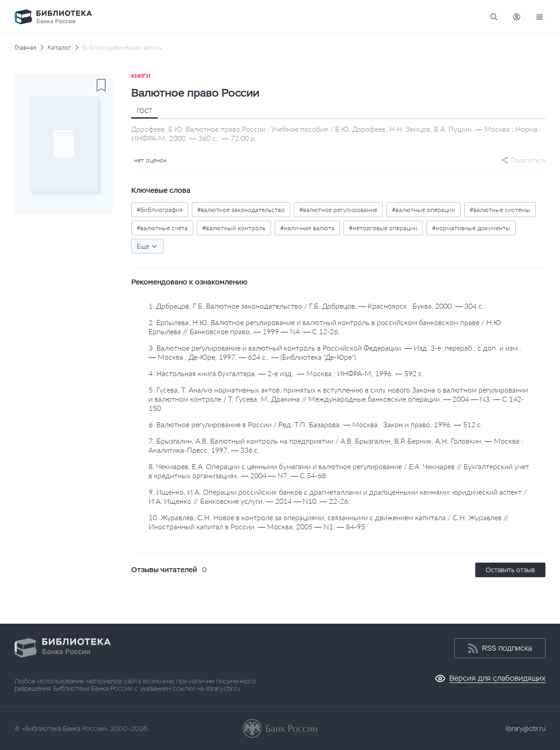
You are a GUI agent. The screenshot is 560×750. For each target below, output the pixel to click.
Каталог (59, 47)
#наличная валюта (307, 228)
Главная (26, 47)
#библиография (160, 209)
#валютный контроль (234, 228)
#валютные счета (162, 228)
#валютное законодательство (241, 209)
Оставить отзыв (510, 570)
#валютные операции (424, 209)
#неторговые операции (383, 228)
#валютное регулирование (338, 209)
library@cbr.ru (525, 729)
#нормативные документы (471, 228)
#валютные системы (500, 209)
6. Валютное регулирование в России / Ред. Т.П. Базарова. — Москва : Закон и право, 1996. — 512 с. (316, 424)
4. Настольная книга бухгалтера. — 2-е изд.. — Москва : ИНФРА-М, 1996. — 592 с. (286, 373)
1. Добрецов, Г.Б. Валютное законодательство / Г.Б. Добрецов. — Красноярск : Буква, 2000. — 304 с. (316, 306)
